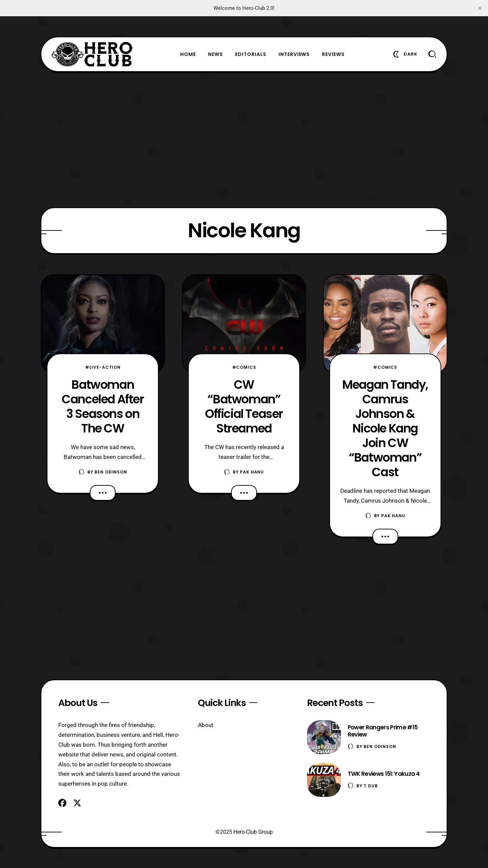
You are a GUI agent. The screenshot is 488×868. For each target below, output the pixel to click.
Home (188, 54)
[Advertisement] (244, 140)
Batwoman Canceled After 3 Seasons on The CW (103, 406)
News (216, 54)
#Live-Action (103, 367)
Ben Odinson (111, 472)
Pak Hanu (252, 472)
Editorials (251, 54)
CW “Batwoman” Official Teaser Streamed (244, 406)
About (206, 725)
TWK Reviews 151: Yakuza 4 (384, 774)
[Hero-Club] (92, 54)
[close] (480, 8)
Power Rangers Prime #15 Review (383, 731)
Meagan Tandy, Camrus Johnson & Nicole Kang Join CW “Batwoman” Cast (385, 428)
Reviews (333, 54)
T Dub (371, 786)
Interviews (294, 54)
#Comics (244, 367)
